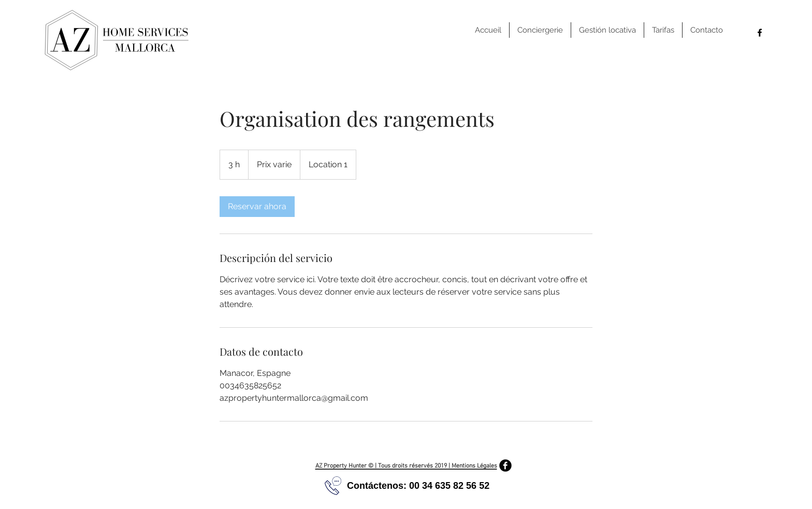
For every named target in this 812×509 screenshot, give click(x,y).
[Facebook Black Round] (505, 466)
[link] (257, 207)
